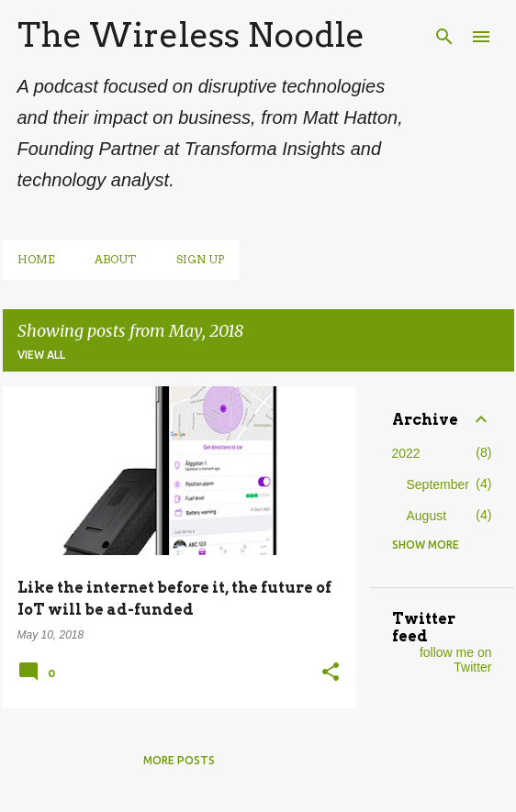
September (438, 484)
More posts (179, 760)
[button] (331, 673)
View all (41, 355)
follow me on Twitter (456, 660)
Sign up (200, 259)
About (115, 259)
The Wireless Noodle (191, 35)
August (427, 516)
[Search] (444, 37)
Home (36, 259)
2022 (406, 453)
